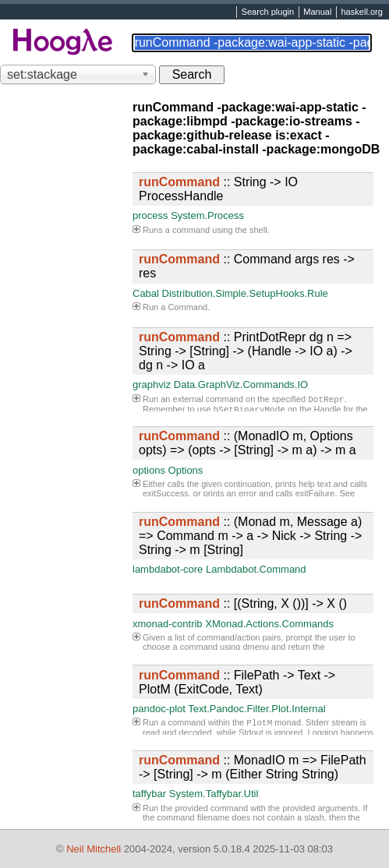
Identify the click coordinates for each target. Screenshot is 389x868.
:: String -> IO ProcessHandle (218, 189)
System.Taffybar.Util (214, 794)
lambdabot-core (168, 569)
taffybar (149, 794)
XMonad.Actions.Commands (269, 624)
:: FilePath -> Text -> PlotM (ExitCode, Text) (237, 682)
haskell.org (361, 12)
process (150, 215)
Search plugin (268, 12)
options (149, 470)
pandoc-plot (159, 709)
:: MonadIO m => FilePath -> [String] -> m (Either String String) (253, 767)
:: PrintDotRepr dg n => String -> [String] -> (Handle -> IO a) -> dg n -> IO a (246, 351)
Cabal (146, 293)
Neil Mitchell (94, 849)
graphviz (152, 385)
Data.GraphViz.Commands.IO (241, 385)
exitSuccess (166, 493)
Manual (317, 12)
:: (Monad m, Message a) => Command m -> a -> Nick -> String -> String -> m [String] (250, 536)
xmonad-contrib (168, 624)
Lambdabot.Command (256, 569)
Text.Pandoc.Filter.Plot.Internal (256, 709)
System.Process (207, 215)
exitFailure (315, 493)
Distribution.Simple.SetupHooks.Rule (245, 293)
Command (187, 307)
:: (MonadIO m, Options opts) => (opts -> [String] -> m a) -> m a (248, 443)
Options (186, 470)
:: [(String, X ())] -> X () (243, 603)
